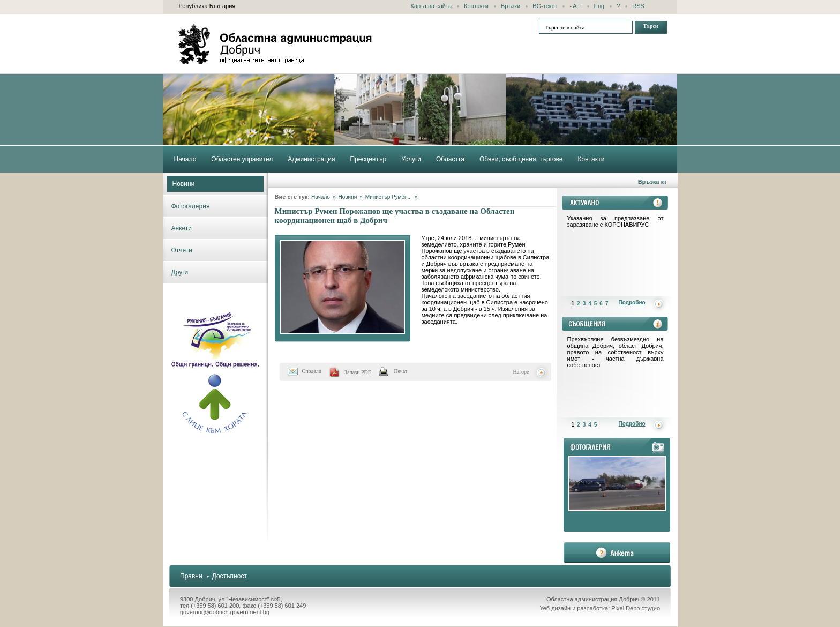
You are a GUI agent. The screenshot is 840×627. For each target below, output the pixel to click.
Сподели (312, 371)
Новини (184, 184)
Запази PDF (358, 372)
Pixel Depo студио (636, 608)
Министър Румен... (389, 197)
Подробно (632, 303)
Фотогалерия (191, 206)
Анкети (182, 228)
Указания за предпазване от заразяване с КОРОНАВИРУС (616, 221)
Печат (400, 371)
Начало (321, 197)
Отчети (182, 250)
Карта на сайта (432, 6)
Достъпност (230, 576)
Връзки (511, 6)
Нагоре (521, 372)
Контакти (476, 6)
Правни (191, 576)
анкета (617, 553)
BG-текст (545, 6)
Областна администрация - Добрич (275, 44)
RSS (638, 6)
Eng (599, 6)
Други (180, 272)
